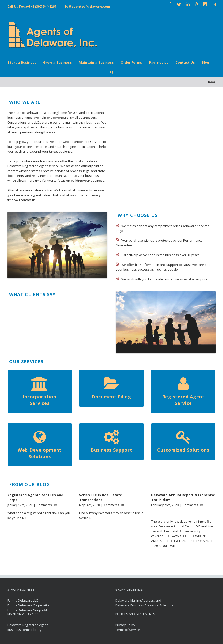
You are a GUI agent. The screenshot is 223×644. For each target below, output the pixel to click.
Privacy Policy (125, 625)
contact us (28, 200)
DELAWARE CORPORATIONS (187, 536)
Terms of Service (128, 630)
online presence (35, 147)
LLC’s (37, 122)
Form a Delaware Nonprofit (27, 610)
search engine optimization (75, 147)
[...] (24, 518)
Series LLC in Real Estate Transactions (101, 497)
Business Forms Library (24, 630)
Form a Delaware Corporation (29, 605)
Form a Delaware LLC (23, 600)
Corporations (17, 122)
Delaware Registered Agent (27, 166)
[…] (179, 546)
